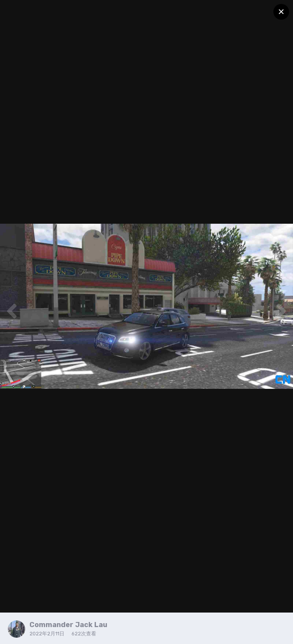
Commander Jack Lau (68, 625)
